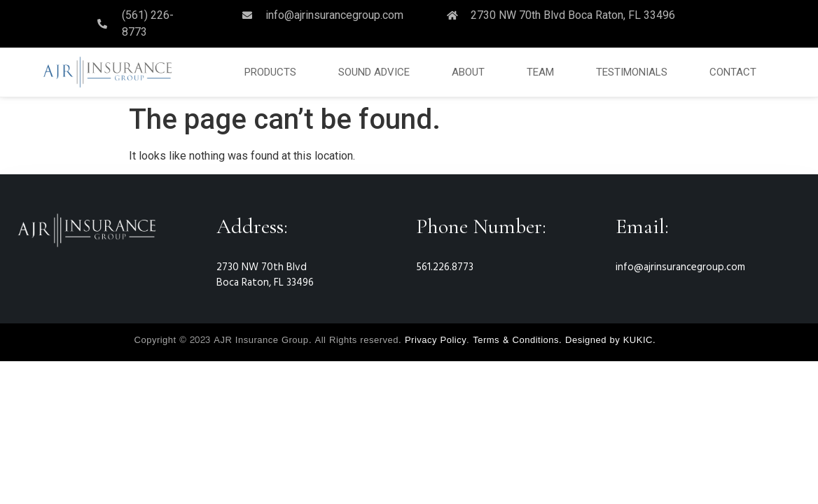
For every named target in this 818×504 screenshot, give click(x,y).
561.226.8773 (445, 267)
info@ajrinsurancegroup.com (680, 267)
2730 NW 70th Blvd (262, 267)
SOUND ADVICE (374, 72)
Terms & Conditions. (517, 340)
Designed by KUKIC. (610, 340)
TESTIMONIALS (632, 72)
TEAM (540, 72)
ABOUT (468, 72)
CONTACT (733, 72)
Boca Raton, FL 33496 (265, 283)
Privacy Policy (436, 340)
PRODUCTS (270, 72)
